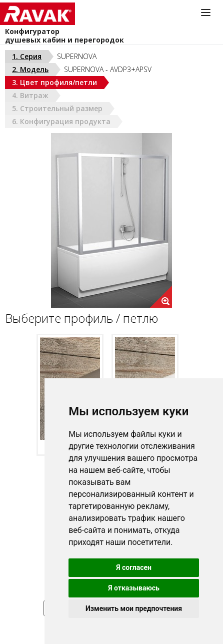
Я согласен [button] (134, 567)
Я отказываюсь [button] (134, 588)
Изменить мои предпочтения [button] (134, 608)
